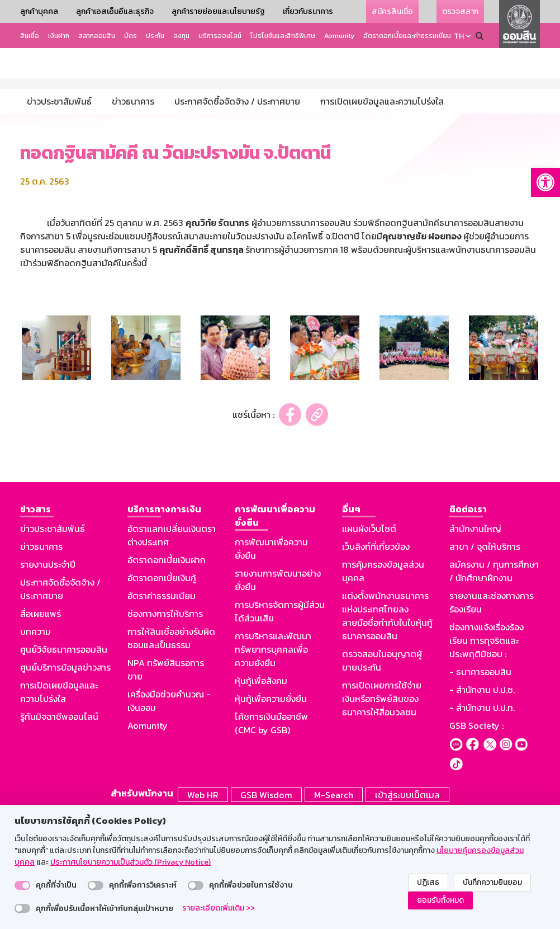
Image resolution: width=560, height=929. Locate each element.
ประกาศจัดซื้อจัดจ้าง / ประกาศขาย (60, 705)
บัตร (130, 36)
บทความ (35, 748)
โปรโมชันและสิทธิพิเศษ (283, 36)
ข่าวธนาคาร (41, 663)
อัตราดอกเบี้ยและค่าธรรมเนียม (407, 36)
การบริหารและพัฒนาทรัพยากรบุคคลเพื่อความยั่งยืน (273, 766)
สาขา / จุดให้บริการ (485, 663)
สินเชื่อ (30, 36)
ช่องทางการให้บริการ (165, 730)
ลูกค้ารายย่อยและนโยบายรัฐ (218, 11)
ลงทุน (181, 36)
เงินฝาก (59, 36)
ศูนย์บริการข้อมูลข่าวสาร (65, 784)
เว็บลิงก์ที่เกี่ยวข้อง (376, 663)
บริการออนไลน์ (220, 36)
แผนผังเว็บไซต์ (369, 645)
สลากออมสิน (97, 36)
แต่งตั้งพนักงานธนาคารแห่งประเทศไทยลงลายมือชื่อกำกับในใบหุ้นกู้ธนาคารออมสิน (387, 732)
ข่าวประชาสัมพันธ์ (53, 645)
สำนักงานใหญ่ (475, 645)
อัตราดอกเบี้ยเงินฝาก (167, 676)
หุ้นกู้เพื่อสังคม (261, 797)
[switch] (22, 885)
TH (459, 36)
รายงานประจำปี (48, 681)
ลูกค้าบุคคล (39, 11)
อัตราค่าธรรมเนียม (162, 712)
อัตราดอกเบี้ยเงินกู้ (162, 694)
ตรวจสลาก (460, 11)
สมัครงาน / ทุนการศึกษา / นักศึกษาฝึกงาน (494, 687)
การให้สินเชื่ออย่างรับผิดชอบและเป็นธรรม (171, 754)
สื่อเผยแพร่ (41, 730)
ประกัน (155, 36)
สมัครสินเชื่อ (392, 11)
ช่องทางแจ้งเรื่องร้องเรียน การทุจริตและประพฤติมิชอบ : (487, 757)
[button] (545, 182)
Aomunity (339, 36)
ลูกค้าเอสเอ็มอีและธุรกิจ (115, 11)
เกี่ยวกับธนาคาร (308, 11)
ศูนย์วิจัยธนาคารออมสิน (64, 766)
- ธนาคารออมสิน (480, 788)
